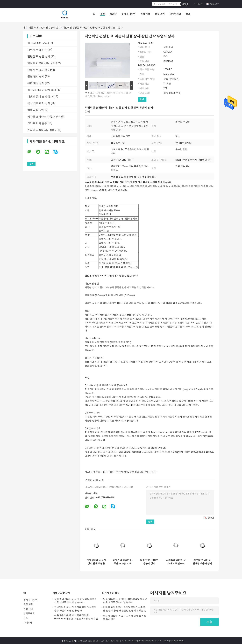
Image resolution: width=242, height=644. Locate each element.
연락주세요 (175, 14)
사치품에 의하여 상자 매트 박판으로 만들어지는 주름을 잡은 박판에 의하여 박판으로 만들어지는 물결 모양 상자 (176, 562)
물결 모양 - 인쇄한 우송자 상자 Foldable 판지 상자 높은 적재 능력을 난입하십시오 (149, 562)
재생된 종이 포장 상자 (40, 97)
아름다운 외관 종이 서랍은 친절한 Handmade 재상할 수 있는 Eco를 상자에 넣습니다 (76, 617)
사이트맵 (28, 622)
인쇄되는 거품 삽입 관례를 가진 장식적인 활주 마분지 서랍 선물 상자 (75, 609)
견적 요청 (198, 4)
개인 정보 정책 (68, 641)
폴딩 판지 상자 (36, 76)
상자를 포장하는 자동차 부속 (44, 117)
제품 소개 (33, 27)
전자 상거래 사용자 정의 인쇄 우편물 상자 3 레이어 (96, 562)
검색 (184, 4)
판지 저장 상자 (36, 83)
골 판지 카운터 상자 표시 (42, 90)
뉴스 (188, 14)
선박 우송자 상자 (99, 472)
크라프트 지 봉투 (37, 123)
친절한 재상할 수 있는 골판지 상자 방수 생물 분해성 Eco (125, 618)
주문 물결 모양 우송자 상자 (143, 472)
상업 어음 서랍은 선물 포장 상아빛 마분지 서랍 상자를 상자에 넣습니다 (75, 601)
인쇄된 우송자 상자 (51, 27)
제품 (102, 14)
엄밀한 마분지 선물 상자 (41, 63)
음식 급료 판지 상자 (39, 103)
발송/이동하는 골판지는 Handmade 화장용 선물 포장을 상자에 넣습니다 (125, 601)
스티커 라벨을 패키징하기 (42, 130)
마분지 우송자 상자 (118, 472)
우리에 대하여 (128, 14)
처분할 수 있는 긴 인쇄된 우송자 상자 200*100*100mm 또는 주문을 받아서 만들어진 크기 (202, 562)
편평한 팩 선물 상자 (39, 56)
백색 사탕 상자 (36, 110)
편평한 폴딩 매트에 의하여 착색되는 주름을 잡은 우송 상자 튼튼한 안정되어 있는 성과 (125, 609)
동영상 (113, 14)
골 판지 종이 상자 (37, 43)
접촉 (142, 99)
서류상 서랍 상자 (37, 50)
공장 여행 (145, 14)
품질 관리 (160, 14)
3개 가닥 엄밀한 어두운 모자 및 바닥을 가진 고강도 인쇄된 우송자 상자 (123, 562)
